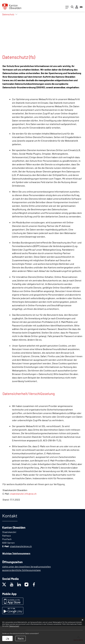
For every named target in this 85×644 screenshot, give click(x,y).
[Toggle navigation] (67, 8)
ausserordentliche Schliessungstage (21, 570)
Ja (7, 638)
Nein (21, 638)
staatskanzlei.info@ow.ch (23, 494)
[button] (8, 14)
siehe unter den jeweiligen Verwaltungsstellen (27, 566)
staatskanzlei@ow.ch (21, 546)
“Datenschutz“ (14, 626)
